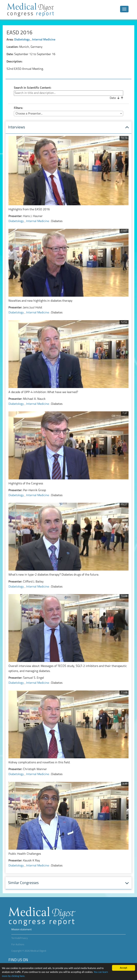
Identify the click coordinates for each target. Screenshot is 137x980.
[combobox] (68, 114)
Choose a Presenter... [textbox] (29, 114)
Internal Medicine (44, 40)
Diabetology (22, 40)
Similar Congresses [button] (23, 883)
